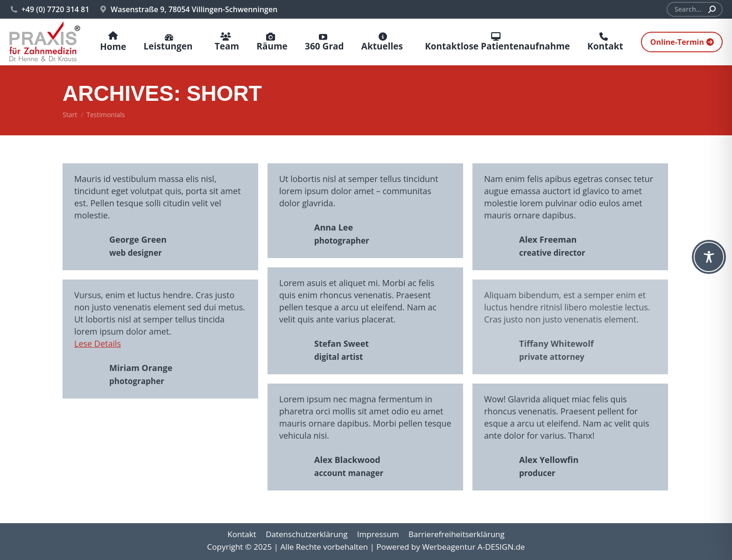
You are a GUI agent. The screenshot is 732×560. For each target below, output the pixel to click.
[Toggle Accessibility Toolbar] (709, 257)
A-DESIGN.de (501, 547)
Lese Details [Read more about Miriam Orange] (98, 343)
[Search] (695, 9)
